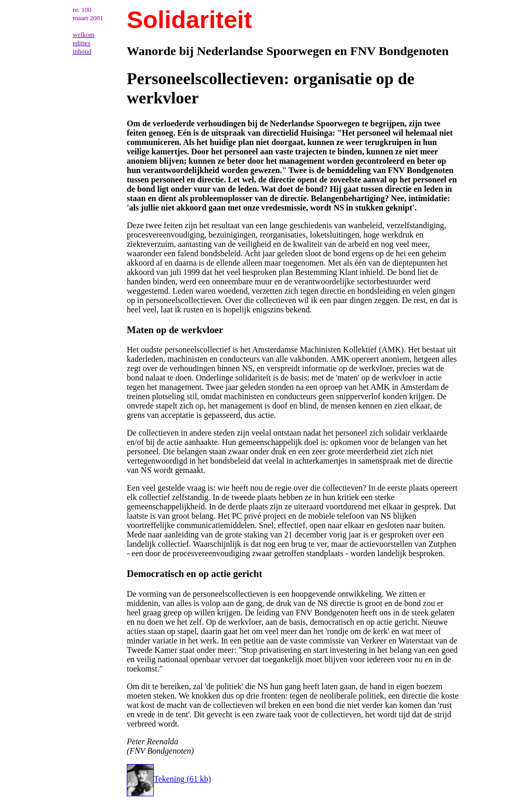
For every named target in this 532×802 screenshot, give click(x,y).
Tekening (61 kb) (169, 779)
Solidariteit (189, 20)
